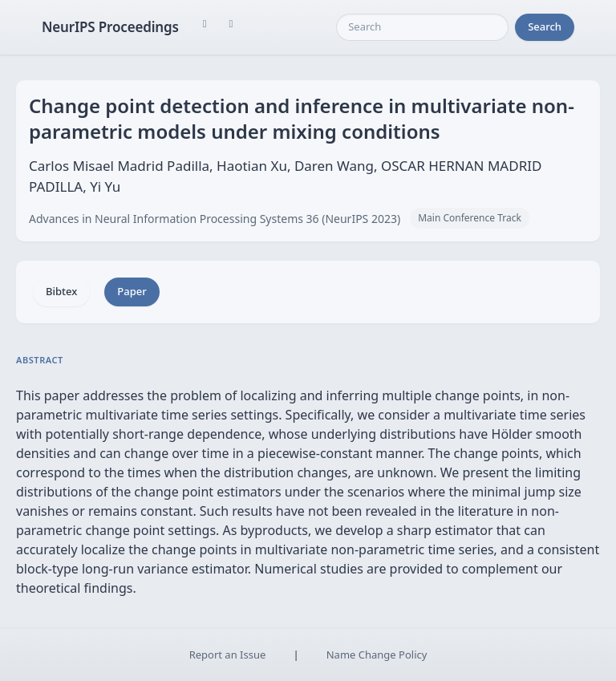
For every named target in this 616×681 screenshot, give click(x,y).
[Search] (422, 27)
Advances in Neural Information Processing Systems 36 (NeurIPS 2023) (215, 219)
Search (545, 26)
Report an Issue (228, 655)
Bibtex (61, 291)
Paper (132, 291)
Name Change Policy (377, 655)
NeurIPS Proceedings (110, 27)
